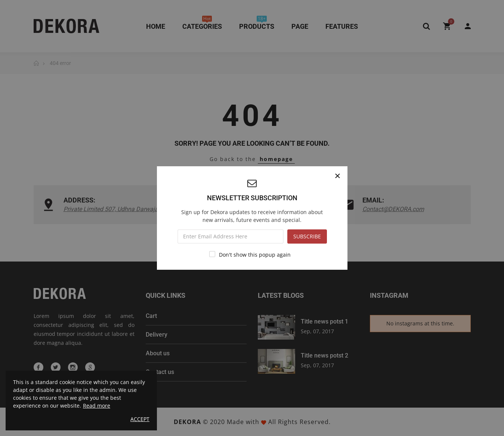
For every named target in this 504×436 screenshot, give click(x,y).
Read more (97, 406)
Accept (140, 419)
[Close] (338, 176)
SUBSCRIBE (307, 236)
